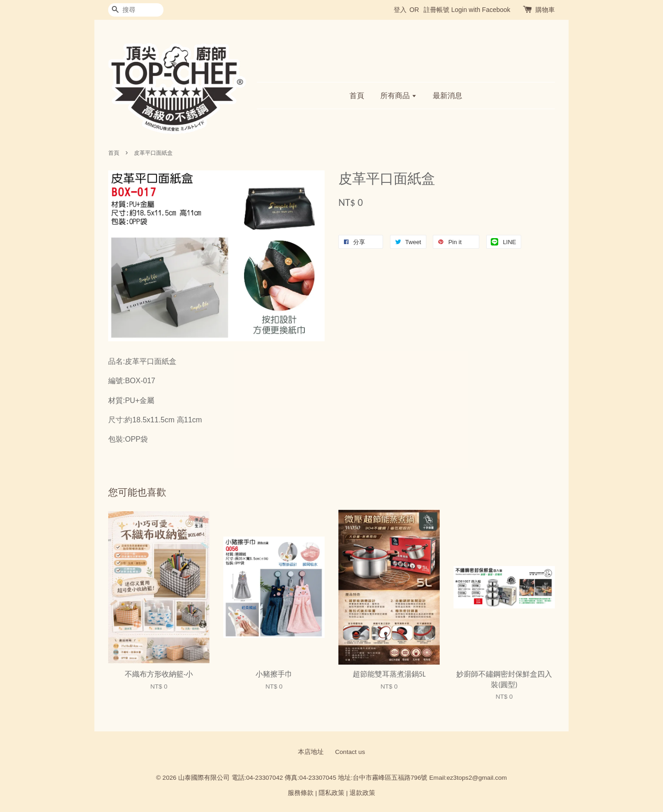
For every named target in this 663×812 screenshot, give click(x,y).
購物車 (545, 10)
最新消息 (448, 96)
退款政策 (362, 793)
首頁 (357, 96)
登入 (400, 10)
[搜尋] (136, 10)
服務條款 (301, 793)
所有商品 (398, 96)
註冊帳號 (436, 10)
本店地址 (311, 752)
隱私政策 (331, 793)
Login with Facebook (481, 10)
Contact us (350, 752)
